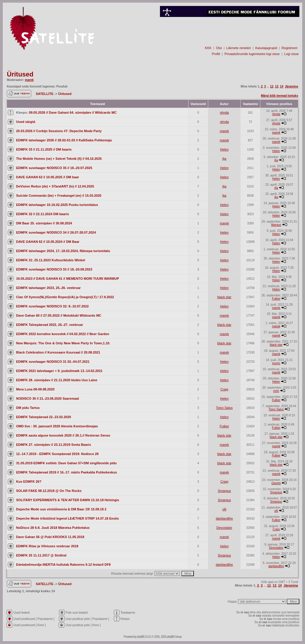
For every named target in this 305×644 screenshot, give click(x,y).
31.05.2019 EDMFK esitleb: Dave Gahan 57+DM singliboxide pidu (66, 463)
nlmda (224, 112)
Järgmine (292, 86)
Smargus (224, 491)
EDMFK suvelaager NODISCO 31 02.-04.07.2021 (53, 362)
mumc (276, 363)
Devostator (224, 528)
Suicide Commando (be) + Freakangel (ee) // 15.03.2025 (59, 196)
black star (224, 297)
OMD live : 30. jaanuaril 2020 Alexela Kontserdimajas (57, 426)
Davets (276, 483)
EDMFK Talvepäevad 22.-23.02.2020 (43, 417)
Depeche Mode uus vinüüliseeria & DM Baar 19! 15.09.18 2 (61, 509)
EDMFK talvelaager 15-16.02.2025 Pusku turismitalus (57, 205)
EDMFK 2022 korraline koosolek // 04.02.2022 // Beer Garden (63, 334)
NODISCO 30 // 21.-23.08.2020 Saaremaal (48, 398)
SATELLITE (45, 94)
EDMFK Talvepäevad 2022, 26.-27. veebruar (50, 325)
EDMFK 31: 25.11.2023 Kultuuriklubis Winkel (51, 260)
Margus (276, 225)
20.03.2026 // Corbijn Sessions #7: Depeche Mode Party (59, 131)
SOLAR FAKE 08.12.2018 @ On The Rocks (49, 491)
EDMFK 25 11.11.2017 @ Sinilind (41, 555)
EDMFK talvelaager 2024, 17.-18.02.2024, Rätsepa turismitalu (63, 251)
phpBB (140, 637)
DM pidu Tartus (28, 408)
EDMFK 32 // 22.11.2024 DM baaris (42, 214)
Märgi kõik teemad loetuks (280, 96)
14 (282, 86)
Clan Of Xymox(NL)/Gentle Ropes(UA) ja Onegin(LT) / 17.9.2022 (65, 297)
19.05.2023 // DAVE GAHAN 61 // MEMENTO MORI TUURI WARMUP (68, 279)
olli (224, 509)
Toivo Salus (224, 408)
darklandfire (224, 518)
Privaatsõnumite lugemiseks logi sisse (252, 54)
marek (29, 80)
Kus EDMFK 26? (29, 482)
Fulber (276, 299)
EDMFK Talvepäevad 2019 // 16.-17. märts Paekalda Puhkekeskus (67, 472)
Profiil (216, 54)
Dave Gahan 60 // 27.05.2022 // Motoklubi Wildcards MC (59, 315)
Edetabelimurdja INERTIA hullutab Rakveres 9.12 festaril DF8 (63, 565)
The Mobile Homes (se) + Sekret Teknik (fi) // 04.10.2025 (59, 159)
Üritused (20, 74)
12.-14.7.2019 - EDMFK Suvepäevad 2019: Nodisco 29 (57, 454)
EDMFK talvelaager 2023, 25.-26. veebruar (48, 288)
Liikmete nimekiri (239, 48)
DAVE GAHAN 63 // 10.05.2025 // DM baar (48, 177)
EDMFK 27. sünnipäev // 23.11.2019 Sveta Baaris (53, 445)
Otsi (219, 48)
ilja (224, 159)
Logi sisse (291, 54)
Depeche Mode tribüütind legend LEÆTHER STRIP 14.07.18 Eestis (67, 518)
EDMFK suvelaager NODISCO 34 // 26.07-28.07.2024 (56, 232)
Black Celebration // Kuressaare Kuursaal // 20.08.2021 (58, 352)
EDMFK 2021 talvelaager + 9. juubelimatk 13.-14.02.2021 (59, 371)
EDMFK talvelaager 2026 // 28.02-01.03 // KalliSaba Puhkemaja (64, 140)
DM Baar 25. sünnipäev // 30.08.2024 (44, 223)
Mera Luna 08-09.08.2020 (35, 389)
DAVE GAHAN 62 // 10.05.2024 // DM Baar (48, 242)
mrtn (276, 391)
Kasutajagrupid (266, 48)
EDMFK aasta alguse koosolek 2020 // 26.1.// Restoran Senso (63, 435)
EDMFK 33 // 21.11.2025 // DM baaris (44, 149)
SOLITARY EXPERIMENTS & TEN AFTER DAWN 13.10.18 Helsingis (68, 500)
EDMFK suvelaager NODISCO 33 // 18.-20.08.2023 (54, 269)
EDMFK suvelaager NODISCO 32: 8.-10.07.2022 (52, 306)
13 (277, 86)
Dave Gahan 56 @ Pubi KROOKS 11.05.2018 (50, 537)
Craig (224, 389)
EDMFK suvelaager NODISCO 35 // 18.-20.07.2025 (54, 168)
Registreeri (289, 48)
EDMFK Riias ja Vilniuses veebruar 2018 (47, 546)
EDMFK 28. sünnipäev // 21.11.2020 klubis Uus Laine (57, 380)
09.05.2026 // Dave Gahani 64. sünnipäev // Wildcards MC (73, 112)
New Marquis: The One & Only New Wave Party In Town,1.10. (63, 343)
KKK (208, 48)
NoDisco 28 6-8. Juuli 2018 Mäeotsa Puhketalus (53, 528)
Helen (224, 149)
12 (271, 86)
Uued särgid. (26, 122)
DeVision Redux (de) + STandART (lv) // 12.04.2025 (55, 186)
